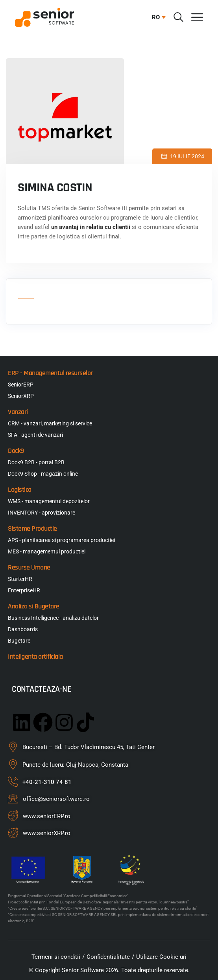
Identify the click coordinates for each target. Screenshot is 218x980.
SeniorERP (21, 385)
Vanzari (18, 412)
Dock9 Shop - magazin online (43, 474)
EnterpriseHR (24, 590)
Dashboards (23, 629)
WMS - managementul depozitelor (49, 501)
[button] (157, 17)
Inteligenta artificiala (35, 657)
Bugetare (19, 641)
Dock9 (16, 451)
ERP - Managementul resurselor (50, 373)
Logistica (20, 490)
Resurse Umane (29, 567)
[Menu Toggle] (197, 17)
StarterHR (20, 579)
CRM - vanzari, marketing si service (50, 423)
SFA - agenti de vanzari (35, 435)
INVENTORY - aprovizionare (42, 513)
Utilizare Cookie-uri (161, 957)
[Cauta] (178, 17)
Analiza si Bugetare (34, 606)
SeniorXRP (21, 396)
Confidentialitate (108, 957)
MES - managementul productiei (47, 551)
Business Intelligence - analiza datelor (53, 618)
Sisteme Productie (32, 528)
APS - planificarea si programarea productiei (61, 540)
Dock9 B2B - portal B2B (36, 462)
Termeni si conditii (56, 957)
